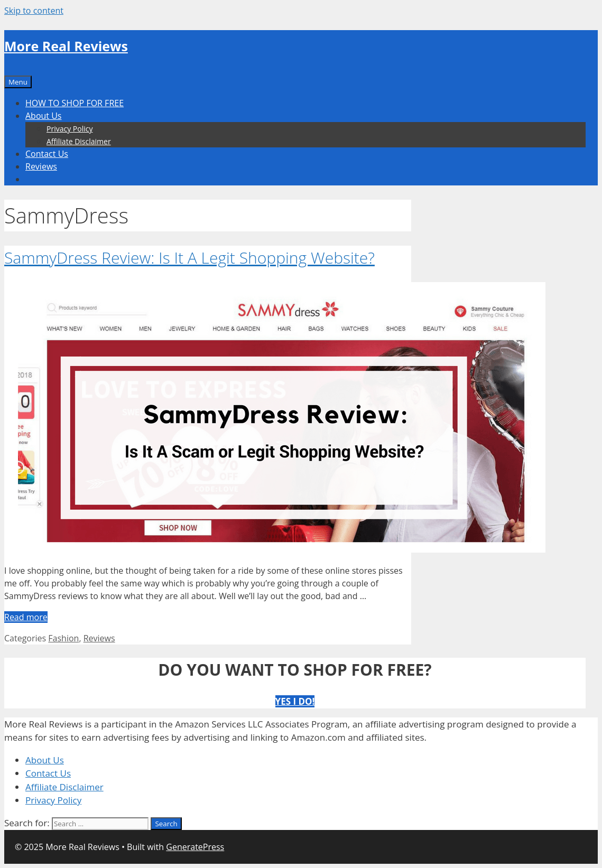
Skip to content (34, 11)
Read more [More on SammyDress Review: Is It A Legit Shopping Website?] (26, 617)
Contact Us (47, 154)
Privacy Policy (70, 129)
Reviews (41, 166)
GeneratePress (195, 847)
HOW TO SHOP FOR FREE (75, 103)
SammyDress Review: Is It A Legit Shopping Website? (189, 258)
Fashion (63, 638)
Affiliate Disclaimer (79, 141)
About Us (44, 116)
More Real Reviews (66, 46)
